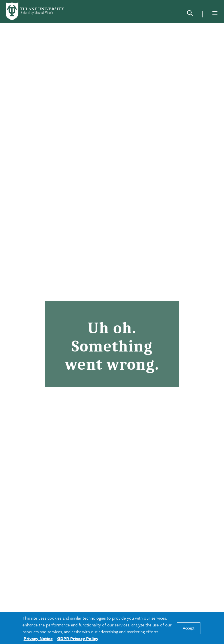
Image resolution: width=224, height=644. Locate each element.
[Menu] (215, 13)
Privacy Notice (38, 638)
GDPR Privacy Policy (78, 638)
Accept (189, 628)
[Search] (190, 14)
